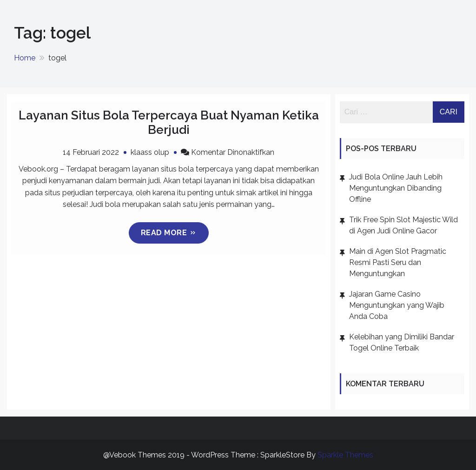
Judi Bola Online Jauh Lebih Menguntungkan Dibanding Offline (396, 188)
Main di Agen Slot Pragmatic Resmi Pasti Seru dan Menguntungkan (398, 262)
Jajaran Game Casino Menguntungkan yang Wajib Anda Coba (397, 305)
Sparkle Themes (345, 455)
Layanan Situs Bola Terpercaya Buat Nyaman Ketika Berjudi (169, 122)
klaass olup (150, 152)
